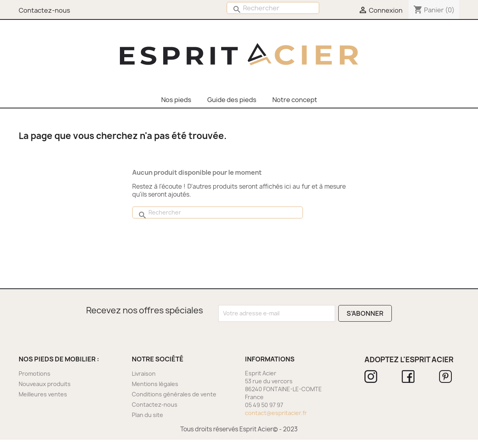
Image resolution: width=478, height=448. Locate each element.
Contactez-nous (155, 405)
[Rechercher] (273, 8)
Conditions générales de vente (174, 394)
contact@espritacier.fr (276, 413)
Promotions (35, 374)
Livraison (144, 374)
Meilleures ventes (43, 394)
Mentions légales (155, 384)
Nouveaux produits (45, 384)
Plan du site (147, 415)
